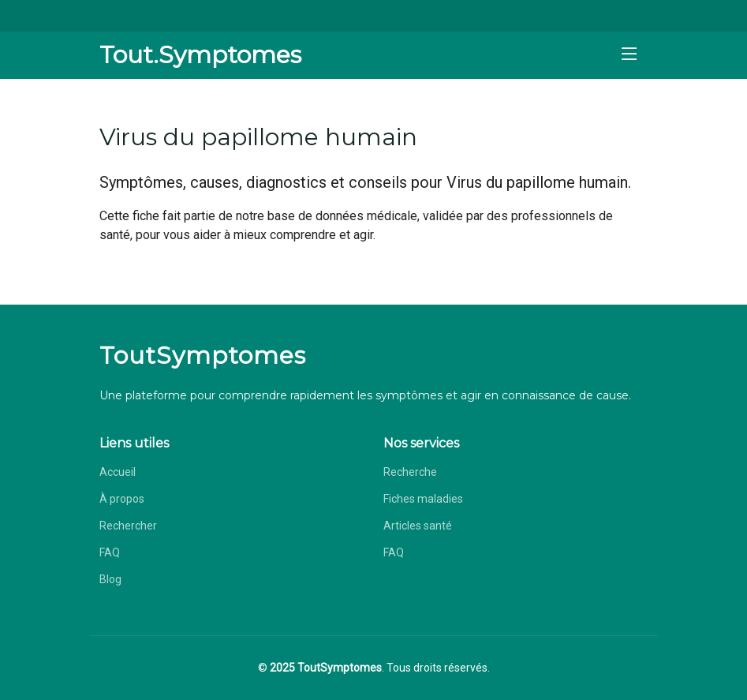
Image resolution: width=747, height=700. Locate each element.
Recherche (410, 472)
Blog (110, 579)
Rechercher (128, 526)
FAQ (110, 552)
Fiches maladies (423, 499)
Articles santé (418, 526)
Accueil (118, 472)
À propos (122, 499)
